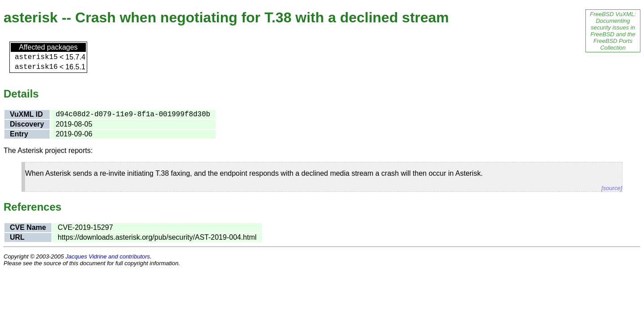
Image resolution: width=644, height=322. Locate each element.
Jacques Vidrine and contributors (108, 256)
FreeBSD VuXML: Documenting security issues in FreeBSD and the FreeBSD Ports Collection (613, 31)
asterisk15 (36, 57)
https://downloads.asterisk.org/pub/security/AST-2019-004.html (157, 237)
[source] (612, 188)
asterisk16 (36, 67)
